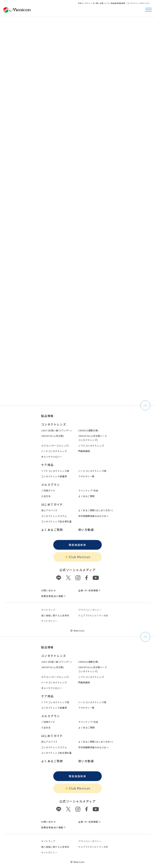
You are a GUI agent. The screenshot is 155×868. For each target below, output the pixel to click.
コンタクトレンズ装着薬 (54, 476)
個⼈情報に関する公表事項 (55, 615)
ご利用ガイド (48, 490)
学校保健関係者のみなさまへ (93, 516)
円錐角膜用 (84, 451)
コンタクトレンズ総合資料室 (56, 521)
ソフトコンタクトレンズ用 (55, 471)
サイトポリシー (49, 621)
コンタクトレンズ (54, 424)
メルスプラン (50, 485)
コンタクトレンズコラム (54, 516)
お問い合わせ (49, 590)
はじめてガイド (52, 504)
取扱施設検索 (77, 545)
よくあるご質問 (86, 496)
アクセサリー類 (86, 476)
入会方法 (46, 496)
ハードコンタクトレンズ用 (92, 471)
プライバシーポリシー (90, 610)
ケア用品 (47, 465)
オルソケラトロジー (52, 457)
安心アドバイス (49, 510)
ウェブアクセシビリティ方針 (93, 615)
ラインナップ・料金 (88, 490)
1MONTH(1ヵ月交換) (52, 436)
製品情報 (47, 416)
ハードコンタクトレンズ (54, 451)
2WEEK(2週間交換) (88, 430)
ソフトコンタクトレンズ (91, 446)
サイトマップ (48, 610)
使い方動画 (86, 530)
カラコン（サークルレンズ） (55, 446)
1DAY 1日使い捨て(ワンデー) (56, 430)
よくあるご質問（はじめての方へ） (96, 510)
